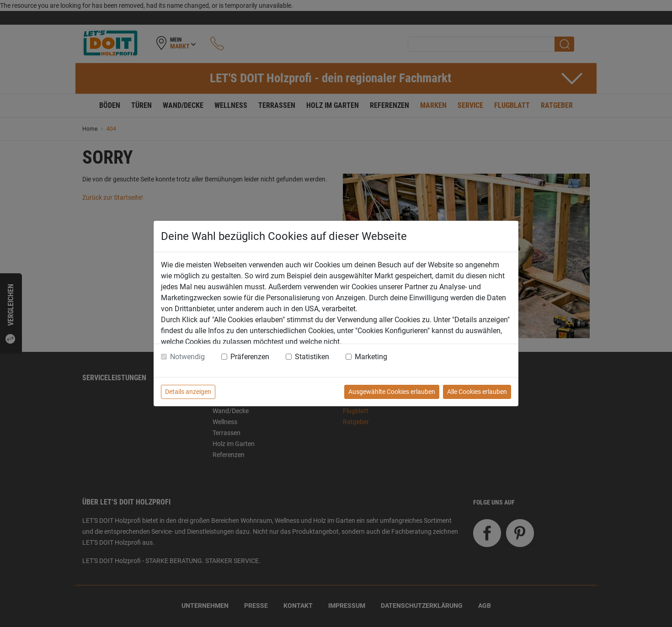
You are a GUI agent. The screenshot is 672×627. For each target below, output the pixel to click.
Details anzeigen (188, 392)
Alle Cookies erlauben (477, 392)
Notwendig (187, 357)
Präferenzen (250, 357)
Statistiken (312, 357)
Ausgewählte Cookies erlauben (392, 392)
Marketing (371, 357)
